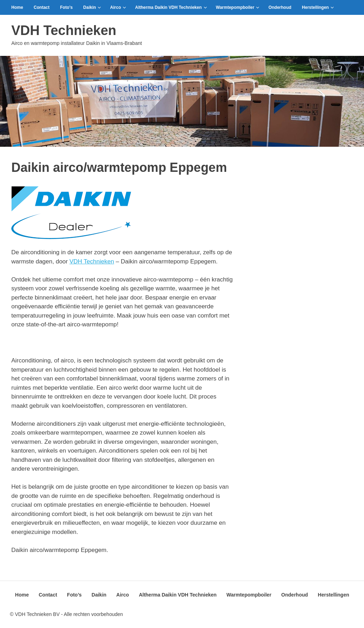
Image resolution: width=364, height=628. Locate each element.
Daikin (92, 7)
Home (17, 7)
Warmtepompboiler (238, 7)
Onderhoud (280, 7)
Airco (118, 7)
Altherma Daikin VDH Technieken (171, 7)
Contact (42, 7)
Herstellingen (318, 7)
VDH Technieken (64, 30)
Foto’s (66, 7)
